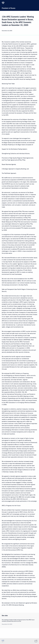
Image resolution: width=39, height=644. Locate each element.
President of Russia (19, 5)
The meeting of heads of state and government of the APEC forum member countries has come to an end (18, 621)
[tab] (3, 641)
